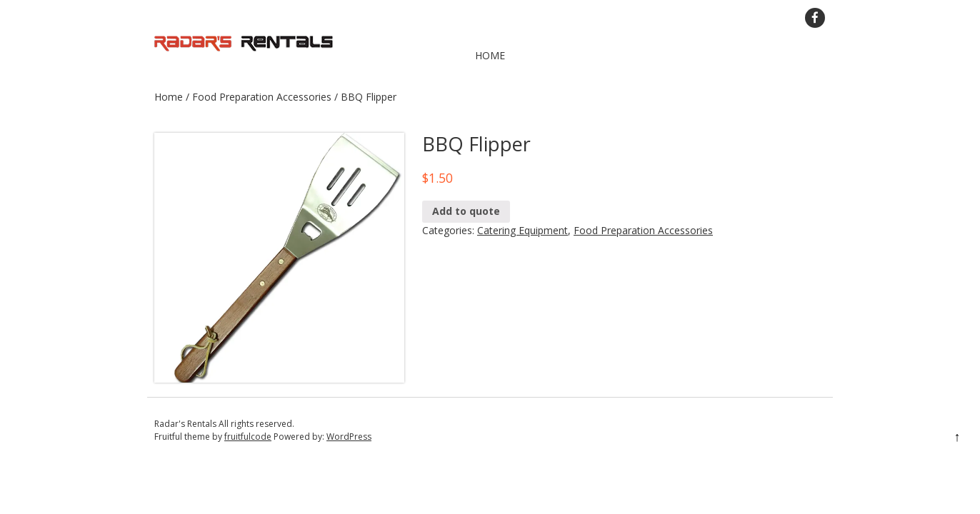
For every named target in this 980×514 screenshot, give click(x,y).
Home (490, 55)
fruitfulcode (248, 437)
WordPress (349, 437)
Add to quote (466, 211)
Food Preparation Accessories (262, 97)
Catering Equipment (522, 230)
